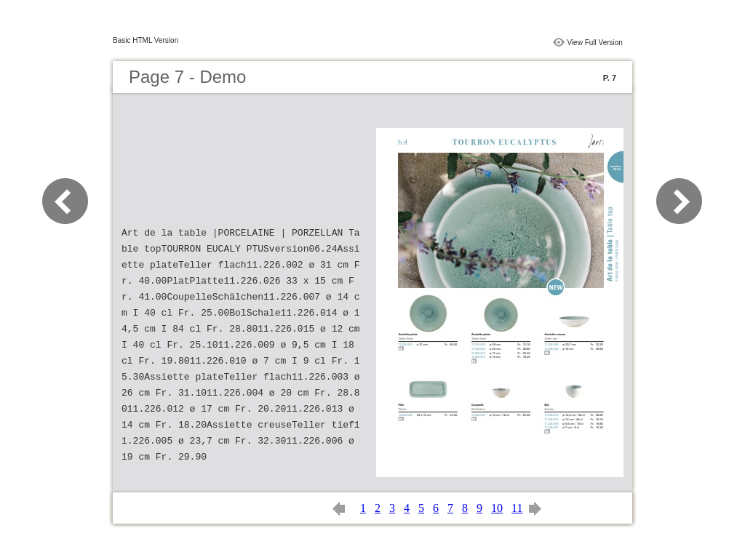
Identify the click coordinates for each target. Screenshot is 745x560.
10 (497, 508)
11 (517, 508)
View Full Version (595, 43)
